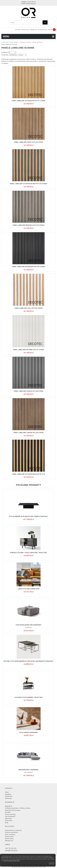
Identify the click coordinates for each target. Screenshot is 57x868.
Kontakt (18, 30)
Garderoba (9, 796)
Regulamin (9, 806)
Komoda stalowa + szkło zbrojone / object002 (28, 553)
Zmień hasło (9, 839)
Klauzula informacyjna (13, 810)
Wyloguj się (9, 841)
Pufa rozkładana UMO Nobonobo (29, 625)
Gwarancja (9, 820)
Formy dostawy (10, 814)
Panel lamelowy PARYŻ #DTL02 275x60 (29, 142)
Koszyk (50, 30)
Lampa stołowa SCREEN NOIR (29, 589)
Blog (7, 823)
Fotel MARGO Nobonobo (29, 732)
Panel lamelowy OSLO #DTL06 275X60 (29, 308)
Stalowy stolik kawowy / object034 (28, 697)
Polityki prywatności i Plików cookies (18, 808)
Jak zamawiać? (10, 816)
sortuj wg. (5, 55)
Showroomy (25, 30)
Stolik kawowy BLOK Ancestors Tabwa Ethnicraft (28, 516)
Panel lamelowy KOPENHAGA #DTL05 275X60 (28, 267)
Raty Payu (8, 818)
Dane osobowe (10, 834)
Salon (7, 792)
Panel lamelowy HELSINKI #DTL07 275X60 (28, 350)
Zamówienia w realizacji (13, 830)
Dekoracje (8, 798)
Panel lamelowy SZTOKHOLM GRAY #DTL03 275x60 (29, 184)
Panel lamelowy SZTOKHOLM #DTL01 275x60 (28, 101)
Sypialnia (8, 794)
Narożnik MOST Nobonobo (28, 770)
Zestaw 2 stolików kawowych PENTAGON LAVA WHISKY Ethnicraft (29, 661)
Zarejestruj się (42, 30)
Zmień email (9, 836)
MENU (28, 36)
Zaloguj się (33, 30)
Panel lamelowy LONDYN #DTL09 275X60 (28, 433)
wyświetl (5, 52)
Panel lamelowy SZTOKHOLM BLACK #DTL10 (29, 474)
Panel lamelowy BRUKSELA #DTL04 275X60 (29, 225)
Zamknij (52, 863)
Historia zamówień (11, 832)
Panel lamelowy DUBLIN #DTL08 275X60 (29, 391)
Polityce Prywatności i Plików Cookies (12, 861)
